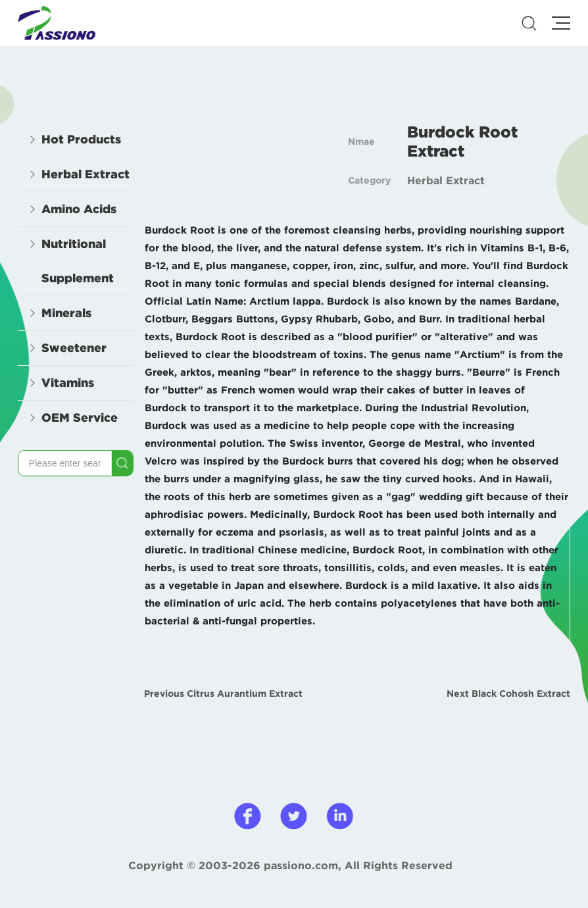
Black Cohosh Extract (521, 694)
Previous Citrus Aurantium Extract (223, 694)
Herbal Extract (446, 180)
